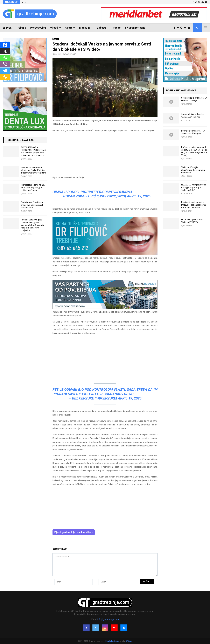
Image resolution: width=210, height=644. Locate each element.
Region (56, 39)
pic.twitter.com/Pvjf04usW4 (106, 192)
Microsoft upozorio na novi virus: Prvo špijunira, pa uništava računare (33, 187)
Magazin (84, 28)
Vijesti (54, 28)
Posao (117, 28)
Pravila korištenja (113, 641)
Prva (7, 28)
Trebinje (21, 28)
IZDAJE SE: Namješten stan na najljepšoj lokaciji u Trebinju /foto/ (194, 187)
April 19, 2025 (139, 196)
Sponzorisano (135, 28)
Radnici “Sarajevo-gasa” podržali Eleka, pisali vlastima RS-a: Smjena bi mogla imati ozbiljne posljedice (32, 225)
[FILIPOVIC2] (105, 254)
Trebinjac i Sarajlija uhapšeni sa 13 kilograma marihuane (193, 170)
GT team (129, 641)
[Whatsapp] (5, 58)
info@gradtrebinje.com (108, 619)
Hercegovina (38, 28)
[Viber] (5, 64)
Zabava (101, 28)
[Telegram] (5, 71)
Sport (69, 28)
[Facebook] (5, 45)
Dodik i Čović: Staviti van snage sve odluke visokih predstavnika (32, 205)
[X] (5, 51)
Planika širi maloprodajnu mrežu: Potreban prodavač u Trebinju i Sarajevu (194, 205)
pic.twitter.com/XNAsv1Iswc (108, 394)
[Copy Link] (5, 77)
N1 (60, 54)
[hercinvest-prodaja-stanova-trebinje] (105, 308)
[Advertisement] (105, 155)
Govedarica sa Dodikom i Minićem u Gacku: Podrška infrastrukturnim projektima (34, 170)
